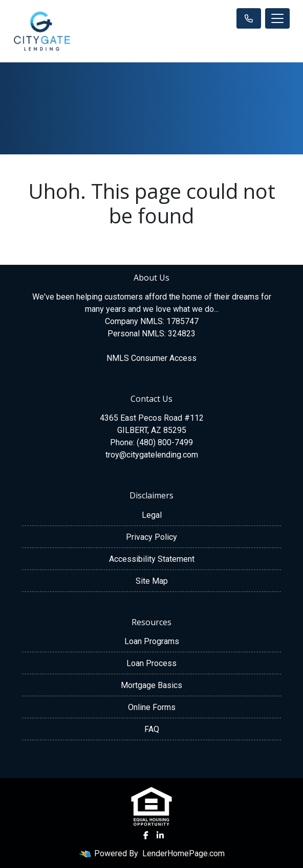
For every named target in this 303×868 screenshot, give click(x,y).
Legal (152, 515)
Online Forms (152, 707)
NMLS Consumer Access (151, 358)
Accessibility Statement (152, 559)
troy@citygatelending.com (152, 455)
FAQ (152, 729)
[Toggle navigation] (277, 18)
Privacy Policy (151, 537)
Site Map (152, 581)
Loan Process (151, 663)
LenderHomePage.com (183, 853)
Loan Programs (152, 641)
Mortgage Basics (151, 685)
